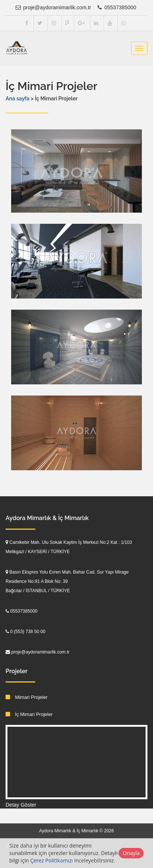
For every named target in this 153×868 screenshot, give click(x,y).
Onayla (131, 853)
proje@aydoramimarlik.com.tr (53, 7)
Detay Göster (21, 805)
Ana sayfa (17, 99)
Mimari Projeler (27, 697)
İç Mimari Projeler (29, 714)
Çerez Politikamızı (51, 860)
